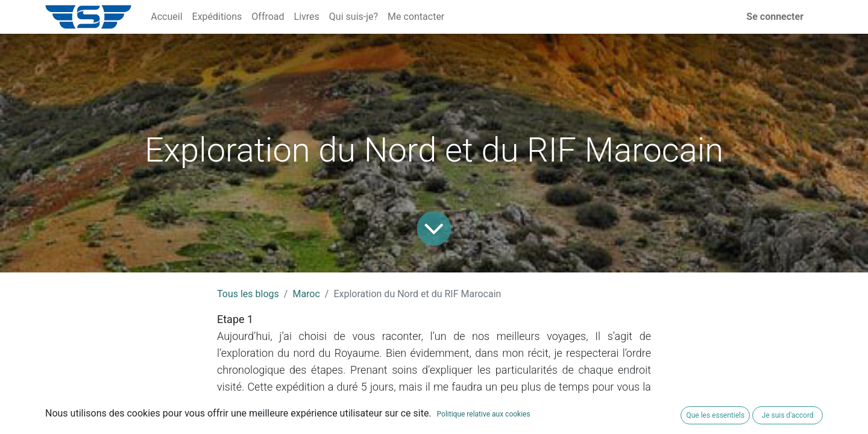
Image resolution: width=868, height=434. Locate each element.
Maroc (306, 294)
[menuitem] (166, 17)
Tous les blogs (248, 294)
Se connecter (775, 17)
